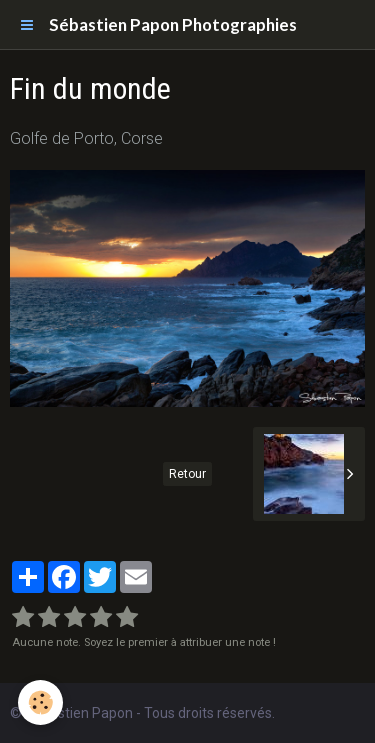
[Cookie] (40, 702)
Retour (187, 474)
